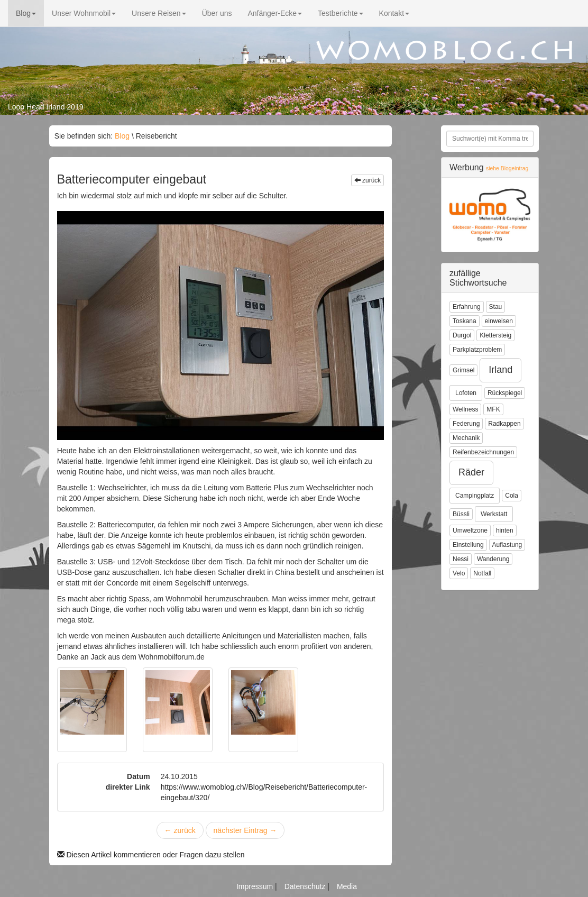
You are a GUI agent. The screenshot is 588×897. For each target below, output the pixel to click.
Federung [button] (466, 424)
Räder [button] (471, 472)
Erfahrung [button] (467, 307)
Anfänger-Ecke (275, 13)
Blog (26, 13)
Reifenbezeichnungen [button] (483, 452)
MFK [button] (493, 409)
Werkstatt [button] (494, 514)
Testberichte (340, 13)
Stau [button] (496, 307)
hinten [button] (505, 530)
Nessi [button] (461, 559)
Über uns (217, 13)
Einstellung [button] (468, 545)
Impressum (256, 886)
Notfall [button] (482, 573)
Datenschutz (306, 886)
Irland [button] (500, 370)
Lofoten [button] (466, 393)
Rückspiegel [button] (505, 393)
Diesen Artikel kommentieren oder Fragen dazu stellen (151, 855)
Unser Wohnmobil (84, 13)
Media (347, 886)
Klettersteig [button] (495, 335)
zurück (368, 180)
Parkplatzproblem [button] (477, 350)
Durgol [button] (462, 335)
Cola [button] (512, 496)
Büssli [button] (461, 514)
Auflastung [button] (507, 545)
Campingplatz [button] (475, 496)
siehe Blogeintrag (507, 168)
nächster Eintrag (245, 830)
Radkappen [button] (504, 424)
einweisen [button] (499, 321)
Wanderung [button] (493, 559)
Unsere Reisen (159, 13)
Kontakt (394, 13)
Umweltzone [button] (470, 530)
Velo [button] (459, 573)
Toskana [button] (465, 321)
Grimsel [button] (463, 370)
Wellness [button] (465, 409)
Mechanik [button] (466, 438)
